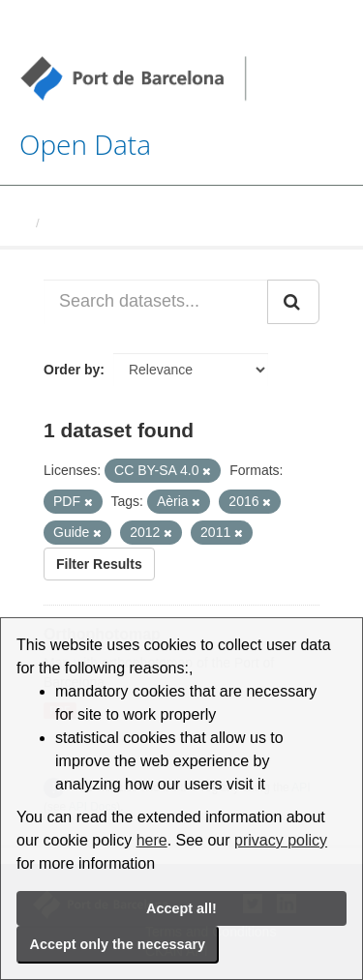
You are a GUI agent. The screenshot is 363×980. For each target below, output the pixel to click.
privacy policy (281, 840)
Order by (72, 370)
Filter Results (99, 564)
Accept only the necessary (118, 944)
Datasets (74, 223)
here (152, 840)
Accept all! (181, 908)
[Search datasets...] (156, 302)
